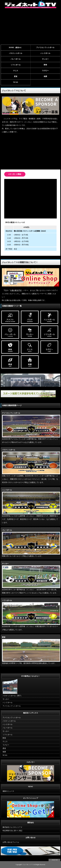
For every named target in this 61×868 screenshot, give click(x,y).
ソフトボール (16, 65)
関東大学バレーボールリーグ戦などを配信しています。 (31, 543)
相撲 (45, 76)
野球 (45, 65)
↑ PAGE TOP (54, 860)
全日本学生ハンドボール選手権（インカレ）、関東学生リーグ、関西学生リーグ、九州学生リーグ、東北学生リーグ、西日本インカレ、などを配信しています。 (31, 506)
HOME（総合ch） (16, 48)
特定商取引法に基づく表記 (12, 831)
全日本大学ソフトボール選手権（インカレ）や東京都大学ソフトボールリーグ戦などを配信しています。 (31, 615)
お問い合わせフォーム (11, 842)
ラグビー (45, 71)
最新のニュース (8, 791)
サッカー (45, 59)
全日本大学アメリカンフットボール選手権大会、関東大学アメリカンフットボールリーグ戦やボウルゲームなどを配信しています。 (31, 428)
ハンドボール (45, 53)
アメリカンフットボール (45, 48)
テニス (16, 71)
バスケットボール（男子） (12, 696)
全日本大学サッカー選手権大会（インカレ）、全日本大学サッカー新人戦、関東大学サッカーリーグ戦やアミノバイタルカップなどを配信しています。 (31, 578)
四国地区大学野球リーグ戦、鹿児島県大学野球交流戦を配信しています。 (31, 650)
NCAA (16, 82)
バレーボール (16, 59)
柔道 (16, 76)
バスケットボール (16, 53)
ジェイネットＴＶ (28, 865)
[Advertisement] (30, 27)
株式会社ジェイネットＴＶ (12, 827)
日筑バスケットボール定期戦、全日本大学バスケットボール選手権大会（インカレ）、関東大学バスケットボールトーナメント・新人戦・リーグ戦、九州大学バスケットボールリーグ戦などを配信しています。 (31, 466)
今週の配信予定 (16, 290)
